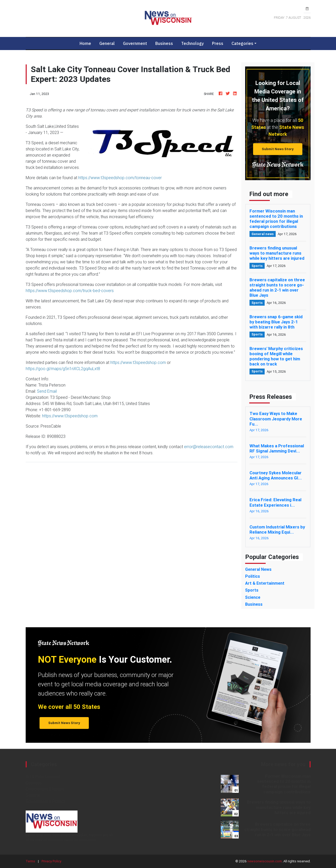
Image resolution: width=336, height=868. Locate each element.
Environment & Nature (45, 789)
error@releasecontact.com (209, 447)
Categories (242, 43)
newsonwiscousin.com (265, 861)
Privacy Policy (51, 861)
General (107, 43)
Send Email (47, 391)
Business (164, 43)
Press (218, 43)
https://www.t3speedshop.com (138, 362)
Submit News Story (278, 149)
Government (135, 43)
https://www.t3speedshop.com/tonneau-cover (120, 178)
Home (87, 43)
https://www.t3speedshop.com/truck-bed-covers (70, 291)
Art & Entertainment (43, 777)
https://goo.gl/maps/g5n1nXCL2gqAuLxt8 (63, 369)
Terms (30, 861)
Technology (193, 43)
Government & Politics (46, 801)
